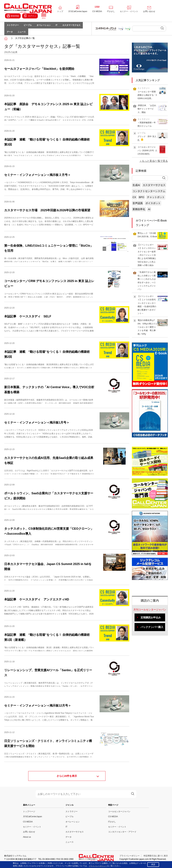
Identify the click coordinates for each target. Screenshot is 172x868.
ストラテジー (13, 26)
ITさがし (111, 11)
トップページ (29, 815)
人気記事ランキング (148, 84)
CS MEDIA (97, 11)
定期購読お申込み (151, 621)
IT (61, 26)
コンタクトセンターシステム (149, 195)
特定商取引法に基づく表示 (156, 859)
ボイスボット (153, 207)
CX (134, 201)
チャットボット (156, 201)
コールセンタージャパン (119, 815)
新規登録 (13, 16)
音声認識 (138, 207)
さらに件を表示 (67, 780)
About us (27, 841)
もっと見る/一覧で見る (155, 164)
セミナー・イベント (129, 11)
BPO (142, 201)
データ (10, 35)
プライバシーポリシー (130, 859)
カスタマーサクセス (77, 26)
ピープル (30, 26)
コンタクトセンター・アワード (122, 835)
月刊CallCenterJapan (78, 11)
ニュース (24, 35)
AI (149, 213)
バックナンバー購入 (152, 631)
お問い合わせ (149, 11)
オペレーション (47, 26)
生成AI (136, 189)
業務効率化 (139, 213)
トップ (60, 11)
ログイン (30, 16)
